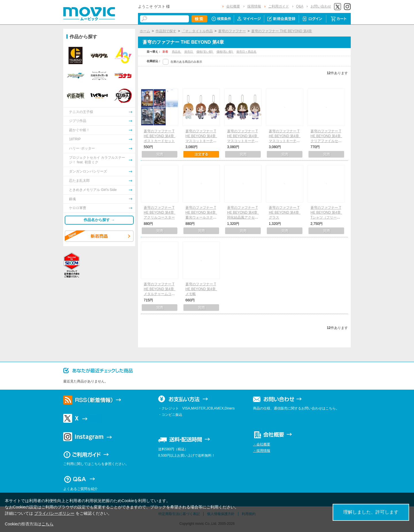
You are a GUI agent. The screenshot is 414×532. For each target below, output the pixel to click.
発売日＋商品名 (246, 52)
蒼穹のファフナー (232, 31)
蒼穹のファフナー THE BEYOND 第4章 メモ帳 (202, 289)
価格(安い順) (205, 52)
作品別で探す (166, 31)
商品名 (177, 52)
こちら (47, 524)
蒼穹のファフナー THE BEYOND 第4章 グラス (286, 213)
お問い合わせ (321, 6)
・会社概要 (262, 444)
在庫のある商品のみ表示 (186, 62)
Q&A (300, 6)
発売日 (189, 52)
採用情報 (254, 6)
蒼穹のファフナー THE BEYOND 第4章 (282, 31)
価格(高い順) (225, 52)
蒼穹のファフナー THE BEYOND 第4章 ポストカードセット (161, 136)
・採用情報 (262, 451)
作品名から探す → (99, 220)
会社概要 (233, 6)
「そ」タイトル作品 (197, 31)
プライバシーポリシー (54, 513)
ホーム (145, 31)
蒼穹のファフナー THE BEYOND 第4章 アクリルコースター (161, 213)
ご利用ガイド (279, 6)
